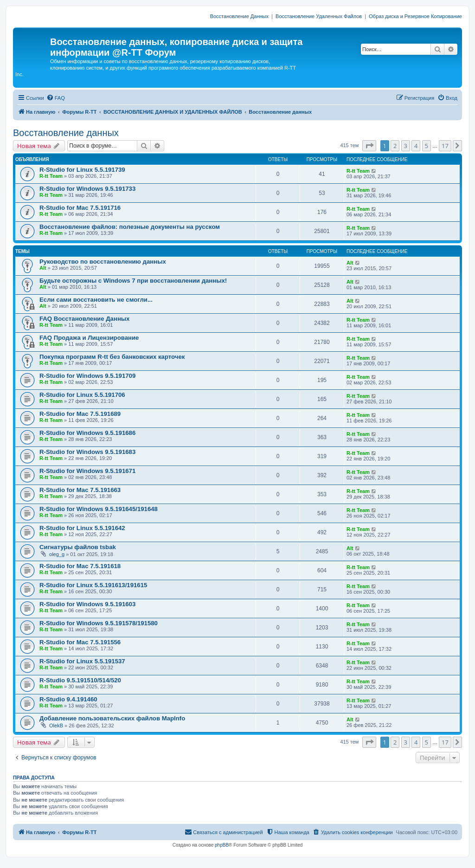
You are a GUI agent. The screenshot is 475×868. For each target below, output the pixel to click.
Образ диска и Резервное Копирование (415, 16)
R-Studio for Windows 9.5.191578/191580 (99, 623)
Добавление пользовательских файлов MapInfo (112, 718)
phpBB (222, 845)
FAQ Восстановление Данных (84, 319)
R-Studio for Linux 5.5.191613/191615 (93, 585)
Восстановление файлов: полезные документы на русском (130, 227)
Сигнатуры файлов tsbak (78, 547)
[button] (369, 146)
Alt (43, 268)
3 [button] (406, 146)
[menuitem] (56, 98)
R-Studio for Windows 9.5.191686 (87, 433)
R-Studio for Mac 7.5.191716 (80, 208)
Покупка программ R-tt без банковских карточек (112, 357)
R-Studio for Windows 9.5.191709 (87, 376)
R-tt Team (51, 176)
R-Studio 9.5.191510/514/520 (80, 680)
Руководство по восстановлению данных (103, 262)
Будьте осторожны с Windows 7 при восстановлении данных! (133, 281)
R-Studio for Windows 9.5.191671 (87, 471)
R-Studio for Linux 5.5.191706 (82, 395)
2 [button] (395, 146)
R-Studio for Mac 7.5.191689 (80, 414)
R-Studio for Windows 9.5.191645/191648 (99, 509)
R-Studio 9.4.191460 (68, 699)
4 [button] (416, 146)
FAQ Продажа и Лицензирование (89, 338)
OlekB (56, 725)
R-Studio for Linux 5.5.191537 (82, 661)
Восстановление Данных (239, 16)
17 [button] (445, 146)
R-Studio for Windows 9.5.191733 (87, 189)
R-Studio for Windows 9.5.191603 (87, 604)
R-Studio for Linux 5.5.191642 (82, 528)
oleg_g (57, 554)
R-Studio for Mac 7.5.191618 (80, 566)
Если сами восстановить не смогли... (96, 300)
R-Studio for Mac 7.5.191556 (80, 642)
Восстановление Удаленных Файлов (319, 16)
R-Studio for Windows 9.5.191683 (87, 452)
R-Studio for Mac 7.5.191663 (80, 490)
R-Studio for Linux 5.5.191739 (82, 170)
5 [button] (427, 146)
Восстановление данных (66, 133)
